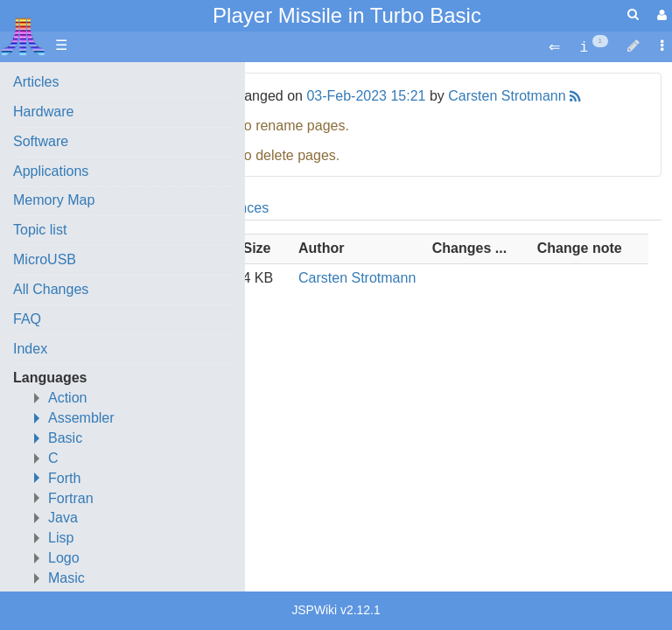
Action (67, 398)
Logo (64, 558)
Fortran (71, 498)
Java (63, 518)
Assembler (81, 418)
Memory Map (54, 200)
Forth (64, 478)
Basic (65, 438)
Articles (36, 82)
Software (41, 141)
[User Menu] (660, 15)
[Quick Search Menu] (633, 14)
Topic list (40, 230)
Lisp (61, 538)
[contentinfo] (594, 46)
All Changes (51, 289)
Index (30, 349)
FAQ (27, 319)
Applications (51, 171)
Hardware (43, 112)
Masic (66, 578)
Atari (23, 36)
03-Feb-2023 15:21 (366, 96)
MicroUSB (45, 259)
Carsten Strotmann (507, 96)
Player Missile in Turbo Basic (347, 15)
